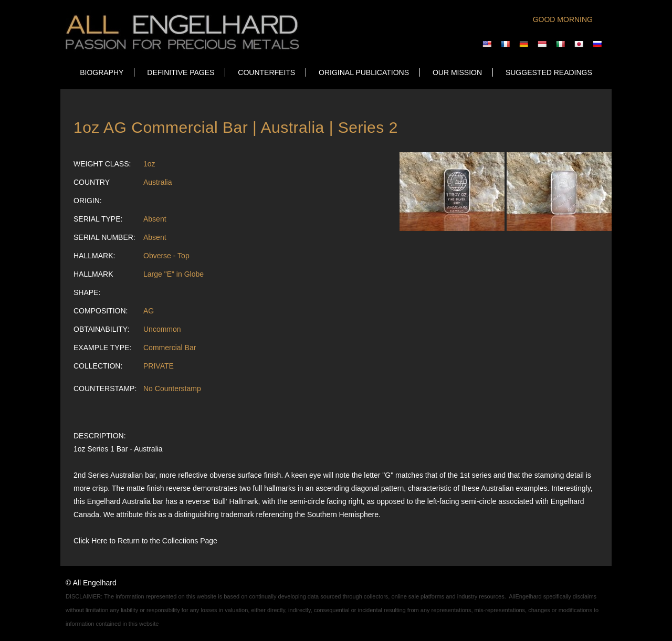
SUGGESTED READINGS (549, 72)
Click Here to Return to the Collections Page (145, 541)
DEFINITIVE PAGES (181, 72)
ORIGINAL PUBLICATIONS (364, 72)
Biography (102, 72)
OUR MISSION (457, 72)
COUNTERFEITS (266, 72)
